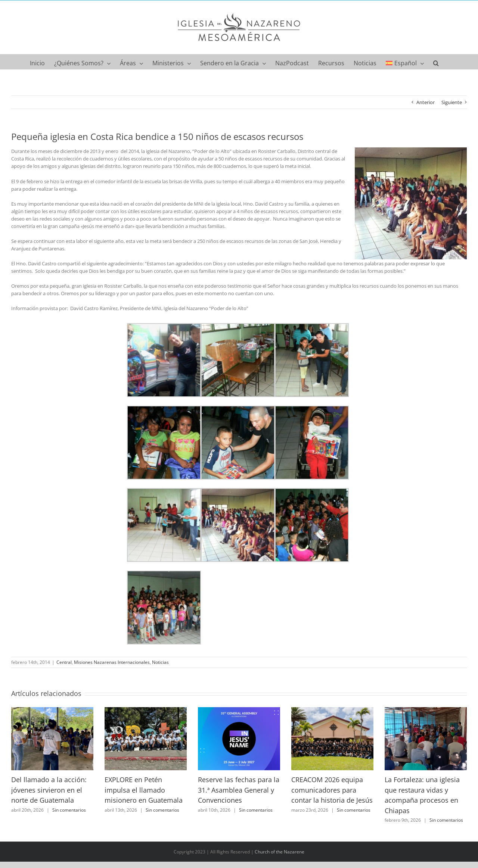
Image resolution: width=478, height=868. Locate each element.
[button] (436, 62)
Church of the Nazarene (280, 852)
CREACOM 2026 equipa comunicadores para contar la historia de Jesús (332, 790)
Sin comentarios (69, 810)
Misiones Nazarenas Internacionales (112, 662)
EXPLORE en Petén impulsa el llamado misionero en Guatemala (144, 790)
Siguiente (452, 102)
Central (64, 662)
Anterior (426, 102)
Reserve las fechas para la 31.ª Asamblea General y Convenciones (239, 790)
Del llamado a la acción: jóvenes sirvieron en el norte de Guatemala (49, 790)
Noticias (160, 662)
